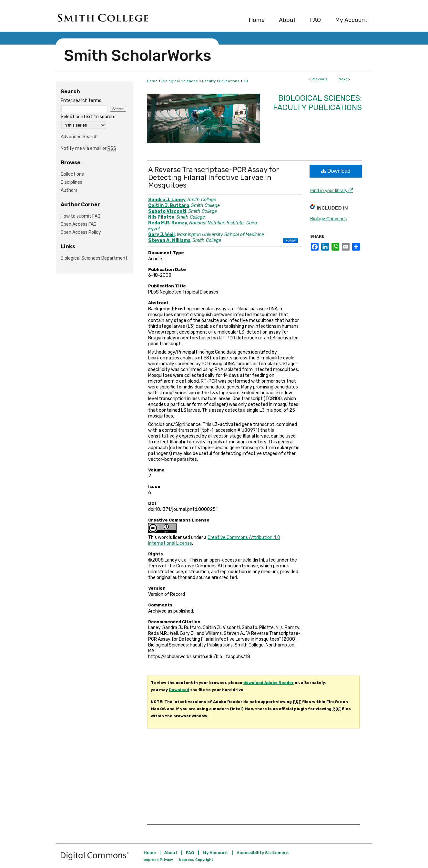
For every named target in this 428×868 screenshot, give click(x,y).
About (171, 853)
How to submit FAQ (81, 216)
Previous (320, 79)
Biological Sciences (180, 81)
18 (246, 81)
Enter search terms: (82, 101)
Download (336, 171)
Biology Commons (329, 219)
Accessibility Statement (263, 853)
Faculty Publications (221, 81)
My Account (215, 853)
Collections (72, 174)
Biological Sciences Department (94, 258)
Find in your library (332, 191)
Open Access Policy (81, 232)
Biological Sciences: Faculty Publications (317, 103)
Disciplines (71, 182)
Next (343, 79)
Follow (290, 240)
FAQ (190, 853)
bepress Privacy (158, 860)
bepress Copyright (196, 860)
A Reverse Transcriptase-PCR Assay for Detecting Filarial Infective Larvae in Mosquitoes (214, 177)
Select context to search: (88, 117)
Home (152, 81)
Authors (69, 190)
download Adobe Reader (269, 683)
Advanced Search (79, 137)
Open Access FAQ (79, 224)
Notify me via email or (88, 148)
